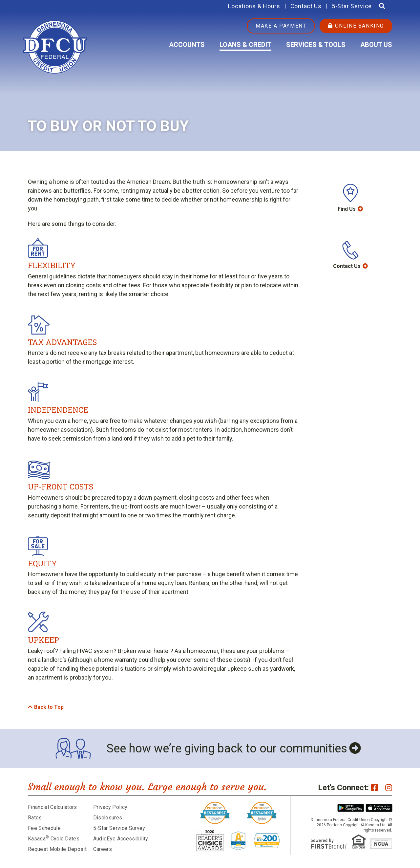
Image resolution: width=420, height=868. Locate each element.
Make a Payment (281, 26)
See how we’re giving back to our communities (227, 749)
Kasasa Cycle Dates (54, 839)
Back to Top (49, 707)
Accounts (187, 45)
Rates (35, 818)
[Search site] (382, 6)
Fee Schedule (44, 828)
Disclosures (108, 818)
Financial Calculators (52, 807)
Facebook (375, 788)
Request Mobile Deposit (57, 849)
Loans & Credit (245, 45)
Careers (103, 849)
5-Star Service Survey (119, 828)
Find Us (347, 209)
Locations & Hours (254, 6)
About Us (376, 45)
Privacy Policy (110, 807)
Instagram (389, 788)
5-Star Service (352, 6)
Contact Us (306, 6)
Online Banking (356, 26)
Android (351, 808)
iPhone (379, 808)
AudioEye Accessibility (121, 839)
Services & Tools (316, 45)
